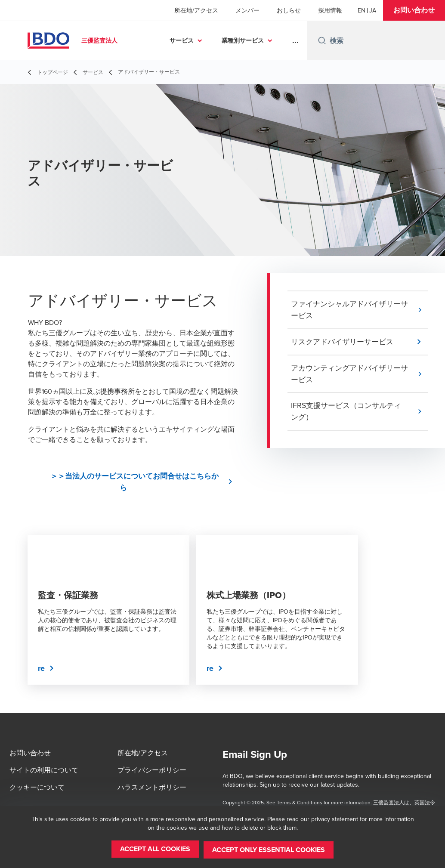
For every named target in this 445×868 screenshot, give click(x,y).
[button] (414, 10)
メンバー (247, 10)
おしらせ (289, 10)
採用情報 (330, 10)
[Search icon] (322, 40)
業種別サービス (243, 40)
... (295, 40)
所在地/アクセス (196, 10)
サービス (182, 40)
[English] (362, 10)
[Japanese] (373, 10)
